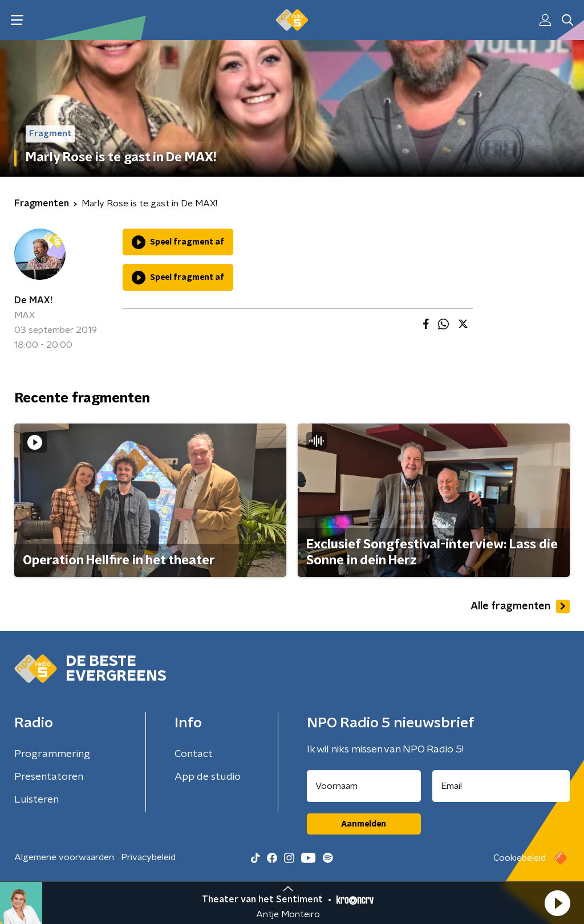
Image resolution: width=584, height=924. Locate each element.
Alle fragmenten (520, 606)
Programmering (52, 754)
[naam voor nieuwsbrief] (364, 786)
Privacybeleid (148, 857)
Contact (194, 754)
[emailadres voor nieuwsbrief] (501, 786)
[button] (557, 903)
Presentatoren (49, 777)
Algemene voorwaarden (64, 857)
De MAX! (33, 300)
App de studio (208, 777)
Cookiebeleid (520, 858)
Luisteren (36, 800)
